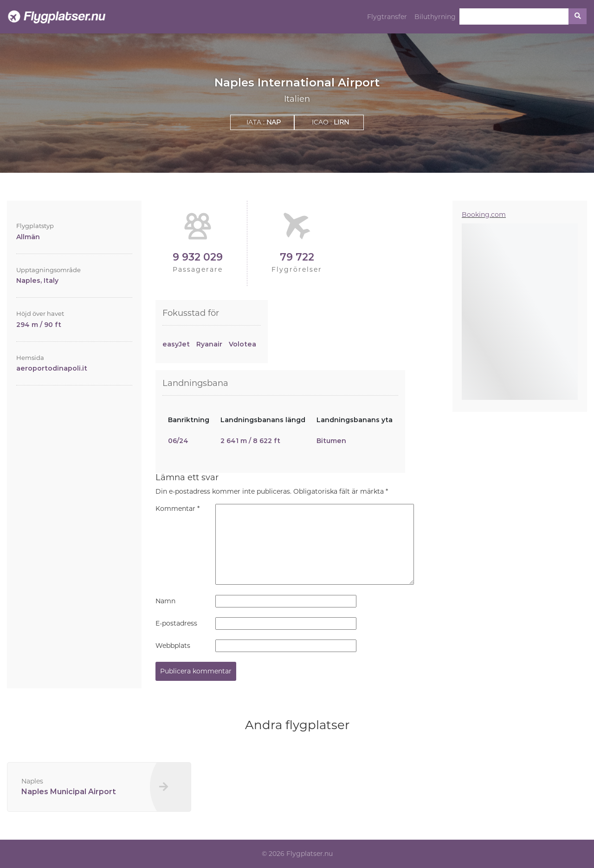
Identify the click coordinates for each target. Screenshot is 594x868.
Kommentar (178, 509)
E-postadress (176, 623)
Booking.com (484, 215)
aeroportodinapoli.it (52, 368)
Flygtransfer (387, 17)
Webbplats (173, 646)
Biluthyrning (435, 17)
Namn (165, 601)
